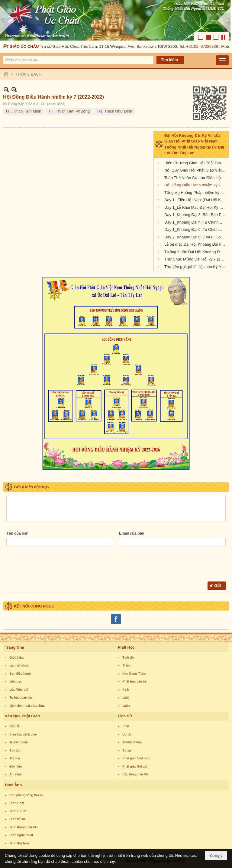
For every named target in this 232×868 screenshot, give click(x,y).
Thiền (126, 665)
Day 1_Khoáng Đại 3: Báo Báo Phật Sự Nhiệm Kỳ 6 (196, 215)
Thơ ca (15, 758)
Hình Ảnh (13, 785)
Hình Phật (17, 803)
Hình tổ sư (17, 819)
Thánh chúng (132, 742)
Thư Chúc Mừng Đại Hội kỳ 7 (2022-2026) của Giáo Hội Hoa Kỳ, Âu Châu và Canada (196, 259)
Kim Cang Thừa (134, 673)
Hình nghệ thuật (21, 835)
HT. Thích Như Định (115, 111)
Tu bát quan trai (21, 697)
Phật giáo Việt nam (136, 758)
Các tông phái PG (135, 774)
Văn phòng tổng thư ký (26, 795)
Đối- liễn (16, 766)
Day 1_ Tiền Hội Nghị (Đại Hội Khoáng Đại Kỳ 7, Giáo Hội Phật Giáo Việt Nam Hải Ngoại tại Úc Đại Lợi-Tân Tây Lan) (196, 200)
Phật (126, 726)
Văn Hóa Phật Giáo (22, 716)
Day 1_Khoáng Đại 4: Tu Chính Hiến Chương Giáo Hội (196, 222)
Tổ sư (127, 750)
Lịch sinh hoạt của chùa (27, 706)
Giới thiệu (16, 657)
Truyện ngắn (19, 742)
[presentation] (52, 564)
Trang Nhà (14, 647)
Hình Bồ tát (18, 811)
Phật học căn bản (135, 681)
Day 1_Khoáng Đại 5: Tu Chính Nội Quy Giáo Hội (196, 229)
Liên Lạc (16, 681)
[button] (222, 60)
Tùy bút (15, 750)
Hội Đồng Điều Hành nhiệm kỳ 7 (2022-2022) (196, 185)
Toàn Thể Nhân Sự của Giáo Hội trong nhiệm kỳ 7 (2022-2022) (196, 178)
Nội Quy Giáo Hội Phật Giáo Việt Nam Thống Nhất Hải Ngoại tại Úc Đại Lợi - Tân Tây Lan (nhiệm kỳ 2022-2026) (196, 170)
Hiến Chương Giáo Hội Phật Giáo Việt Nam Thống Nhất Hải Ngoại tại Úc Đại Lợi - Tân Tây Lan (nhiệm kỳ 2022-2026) (196, 163)
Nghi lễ (14, 726)
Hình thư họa (19, 843)
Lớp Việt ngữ (19, 689)
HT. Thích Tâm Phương (69, 111)
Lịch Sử (125, 716)
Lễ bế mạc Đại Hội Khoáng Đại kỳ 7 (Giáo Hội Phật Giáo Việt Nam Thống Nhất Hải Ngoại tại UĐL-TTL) (196, 244)
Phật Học (126, 647)
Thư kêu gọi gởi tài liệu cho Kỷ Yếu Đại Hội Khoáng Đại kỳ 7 (196, 267)
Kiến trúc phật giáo (23, 734)
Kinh (126, 689)
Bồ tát (127, 734)
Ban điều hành (20, 673)
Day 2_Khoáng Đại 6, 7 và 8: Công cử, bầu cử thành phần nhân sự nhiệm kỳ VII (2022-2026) (196, 237)
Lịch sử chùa (19, 665)
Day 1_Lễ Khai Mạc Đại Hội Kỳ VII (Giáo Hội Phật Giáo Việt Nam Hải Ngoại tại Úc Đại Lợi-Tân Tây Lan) (196, 207)
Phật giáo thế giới (135, 766)
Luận (126, 706)
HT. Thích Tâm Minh (24, 111)
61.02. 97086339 (205, 46)
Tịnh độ (128, 657)
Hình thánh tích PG (24, 827)
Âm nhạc (16, 774)
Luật (126, 697)
